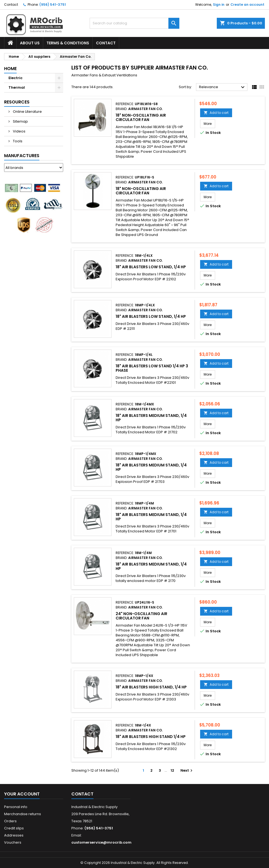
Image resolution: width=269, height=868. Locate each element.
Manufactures (22, 156)
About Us (30, 43)
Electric (15, 78)
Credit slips (14, 828)
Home (10, 69)
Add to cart (216, 113)
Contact (11, 5)
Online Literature (27, 112)
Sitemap (20, 121)
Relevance (223, 87)
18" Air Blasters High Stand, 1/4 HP (151, 687)
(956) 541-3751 (53, 5)
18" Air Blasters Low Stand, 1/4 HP (151, 267)
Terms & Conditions (68, 43)
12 (172, 770)
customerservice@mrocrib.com (101, 842)
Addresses (14, 835)
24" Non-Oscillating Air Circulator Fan (141, 616)
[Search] (134, 23)
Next (187, 770)
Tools (17, 141)
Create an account (247, 5)
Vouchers (13, 842)
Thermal (17, 87)
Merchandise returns (23, 814)
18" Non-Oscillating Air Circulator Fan (141, 117)
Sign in (219, 5)
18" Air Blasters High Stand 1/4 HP (151, 737)
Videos (19, 131)
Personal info (16, 807)
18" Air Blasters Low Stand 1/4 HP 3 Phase (152, 368)
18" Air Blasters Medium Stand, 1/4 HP (151, 418)
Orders (10, 821)
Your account (22, 794)
